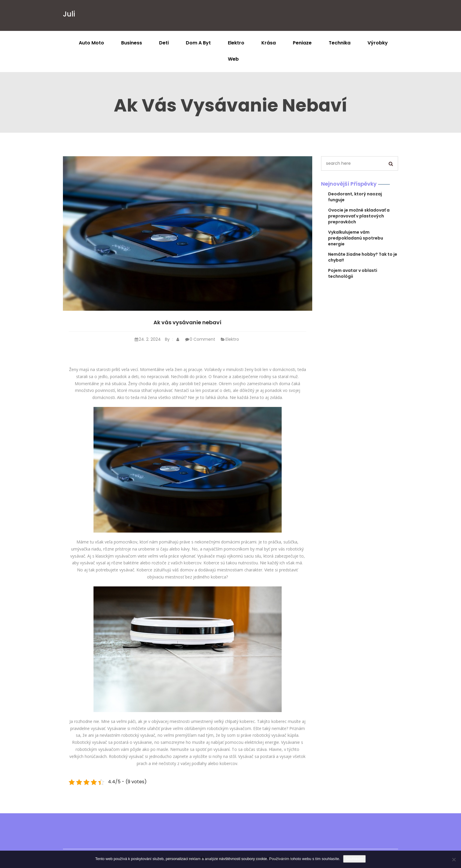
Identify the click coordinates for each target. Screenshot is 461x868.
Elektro (236, 43)
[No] (454, 859)
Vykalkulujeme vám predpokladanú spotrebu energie (356, 238)
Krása (269, 43)
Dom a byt (198, 43)
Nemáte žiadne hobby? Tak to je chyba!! (363, 257)
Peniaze (302, 43)
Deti (164, 43)
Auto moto (91, 43)
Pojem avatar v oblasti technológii (353, 273)
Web (233, 59)
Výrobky (378, 43)
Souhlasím (354, 859)
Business (132, 43)
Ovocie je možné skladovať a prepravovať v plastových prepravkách (359, 216)
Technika (340, 43)
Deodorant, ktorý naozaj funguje (355, 197)
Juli (69, 14)
